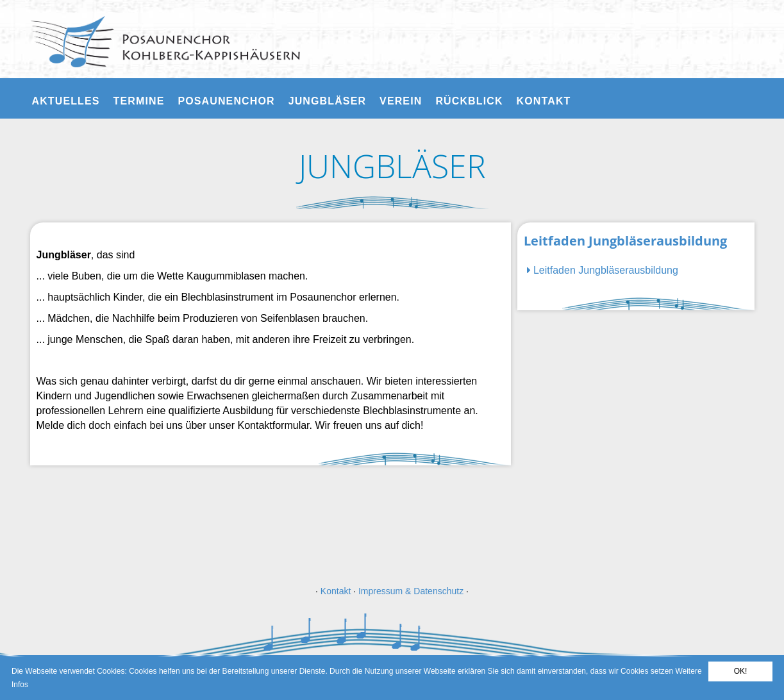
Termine (139, 101)
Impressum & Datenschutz (411, 591)
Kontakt (544, 101)
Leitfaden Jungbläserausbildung (603, 270)
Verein (401, 101)
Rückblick (469, 101)
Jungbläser (327, 101)
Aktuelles (66, 101)
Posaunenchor (226, 101)
